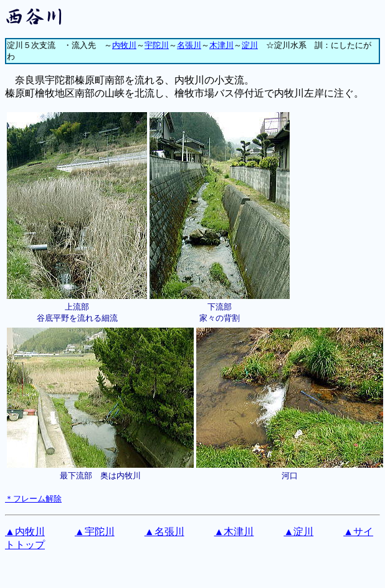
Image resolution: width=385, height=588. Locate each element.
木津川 (221, 45)
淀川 (250, 45)
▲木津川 (234, 532)
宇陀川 (157, 45)
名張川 (189, 45)
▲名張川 (164, 532)
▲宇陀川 (95, 532)
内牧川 (124, 45)
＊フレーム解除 (33, 499)
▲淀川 (298, 532)
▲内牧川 (25, 532)
